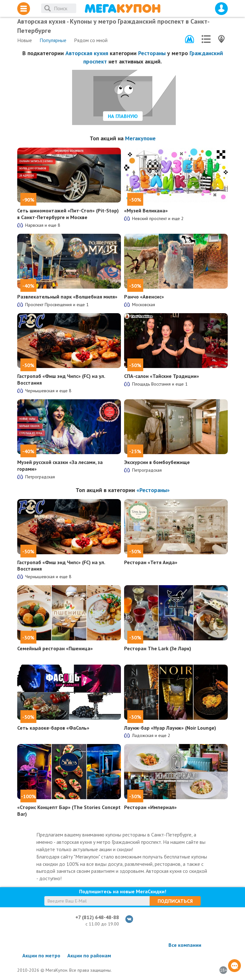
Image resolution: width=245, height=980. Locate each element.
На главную (123, 116)
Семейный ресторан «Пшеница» (55, 648)
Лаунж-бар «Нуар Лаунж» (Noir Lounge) (170, 728)
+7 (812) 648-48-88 (97, 917)
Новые (25, 40)
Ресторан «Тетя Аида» (151, 562)
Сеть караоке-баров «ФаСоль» (53, 728)
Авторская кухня (87, 53)
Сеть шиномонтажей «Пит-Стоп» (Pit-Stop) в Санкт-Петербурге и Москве (68, 214)
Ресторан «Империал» (150, 807)
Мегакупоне (140, 138)
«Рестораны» (153, 490)
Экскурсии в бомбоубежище (157, 462)
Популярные (53, 40)
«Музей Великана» (146, 210)
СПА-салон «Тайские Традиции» (162, 376)
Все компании (185, 945)
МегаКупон (122, 8)
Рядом (91, 40)
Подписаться (175, 901)
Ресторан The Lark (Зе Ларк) (158, 648)
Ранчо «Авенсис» (144, 297)
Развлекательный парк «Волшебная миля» (67, 297)
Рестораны (152, 53)
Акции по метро (41, 955)
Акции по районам (89, 955)
